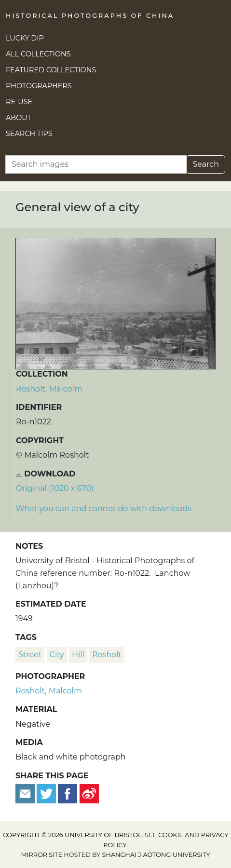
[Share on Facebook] (68, 793)
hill (78, 655)
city (57, 655)
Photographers (39, 86)
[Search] (96, 164)
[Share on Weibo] (89, 793)
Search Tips (29, 134)
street (30, 655)
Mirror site (41, 855)
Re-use (19, 102)
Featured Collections (51, 70)
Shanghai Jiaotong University (156, 855)
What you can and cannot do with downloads (104, 509)
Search (206, 164)
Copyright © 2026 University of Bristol (72, 835)
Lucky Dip (25, 38)
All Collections (38, 54)
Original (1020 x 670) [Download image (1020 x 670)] (55, 488)
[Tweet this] (47, 793)
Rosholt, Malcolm (49, 389)
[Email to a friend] (26, 793)
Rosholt (107, 655)
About (19, 118)
